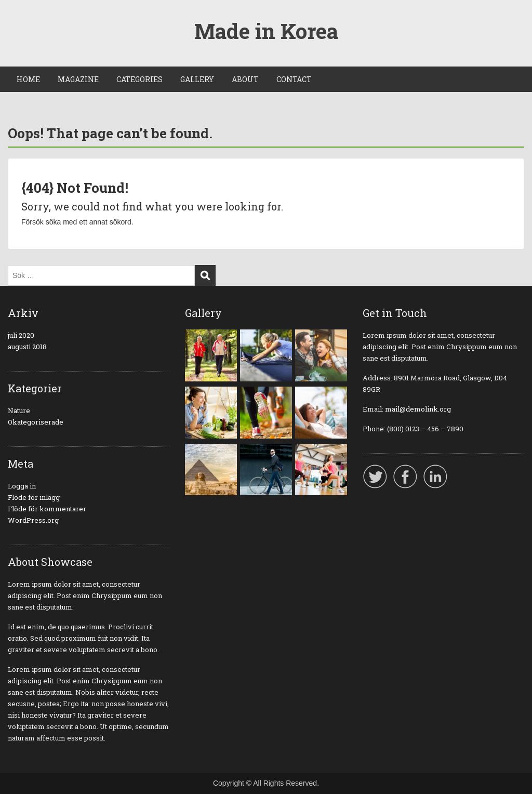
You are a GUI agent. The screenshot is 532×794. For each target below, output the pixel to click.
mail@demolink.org (418, 409)
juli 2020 (21, 335)
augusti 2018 (27, 347)
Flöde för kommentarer (47, 509)
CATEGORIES (139, 79)
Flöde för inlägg (34, 497)
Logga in (22, 486)
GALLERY (197, 79)
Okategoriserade (36, 422)
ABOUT (245, 79)
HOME (28, 79)
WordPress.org (33, 520)
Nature (19, 411)
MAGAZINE (78, 79)
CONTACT (294, 79)
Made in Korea (266, 31)
